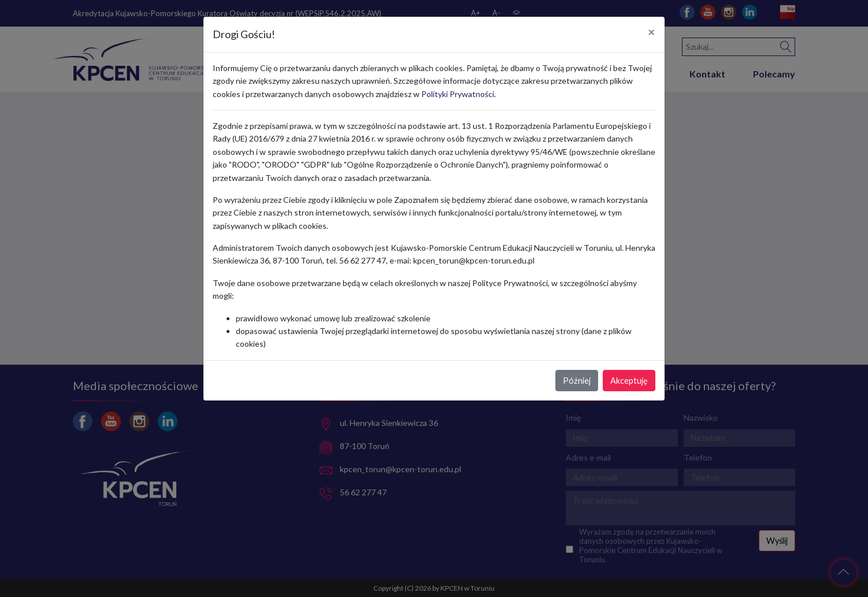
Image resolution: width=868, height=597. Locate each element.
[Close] (652, 32)
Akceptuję (629, 381)
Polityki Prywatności (458, 94)
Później (577, 381)
